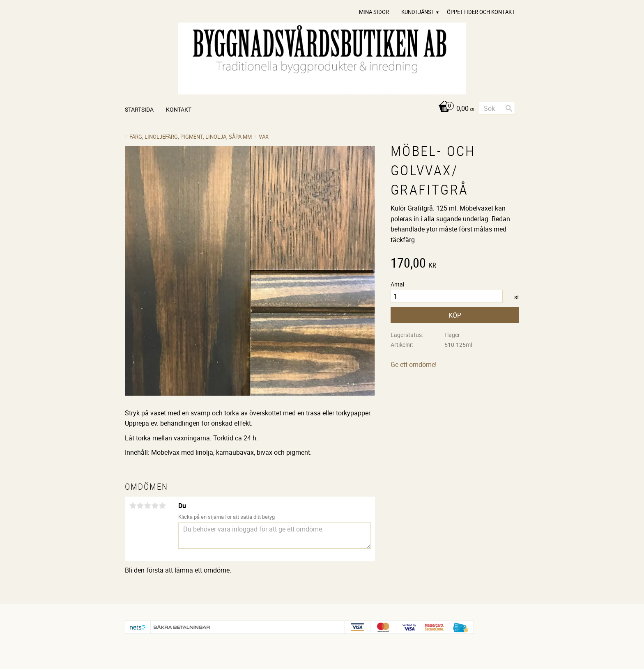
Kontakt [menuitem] (179, 109)
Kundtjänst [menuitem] (418, 12)
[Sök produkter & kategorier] (497, 108)
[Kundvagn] (454, 109)
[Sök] (509, 108)
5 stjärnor (162, 506)
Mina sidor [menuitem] (374, 12)
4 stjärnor (155, 506)
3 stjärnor (147, 506)
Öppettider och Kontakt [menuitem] (481, 12)
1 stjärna (133, 506)
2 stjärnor (140, 506)
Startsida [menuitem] (139, 109)
